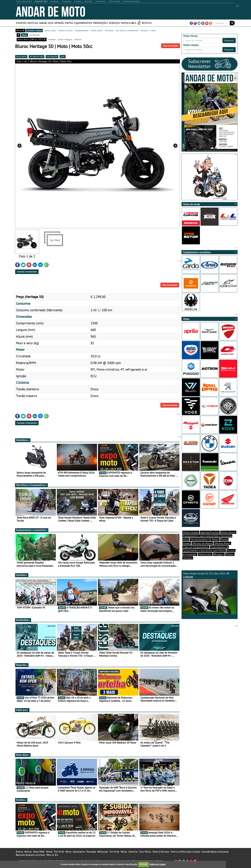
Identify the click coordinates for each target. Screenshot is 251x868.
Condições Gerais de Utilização (215, 852)
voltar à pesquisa (65, 39)
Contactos (133, 852)
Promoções (100, 23)
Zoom (63, 57)
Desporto (22, 665)
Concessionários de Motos (205, 540)
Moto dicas (23, 755)
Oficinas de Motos (202, 543)
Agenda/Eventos (210, 532)
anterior (52, 39)
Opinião (59, 23)
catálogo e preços (34, 30)
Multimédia (23, 620)
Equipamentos (83, 23)
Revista (147, 23)
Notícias (33, 23)
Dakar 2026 (46, 23)
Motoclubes (129, 23)
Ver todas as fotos (36, 57)
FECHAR (143, 864)
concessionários (82, 30)
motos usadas (50, 30)
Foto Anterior (21, 57)
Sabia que (22, 710)
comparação (34, 35)
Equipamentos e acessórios (32, 530)
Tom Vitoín (59, 852)
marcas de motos (65, 30)
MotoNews (23, 440)
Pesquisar (229, 40)
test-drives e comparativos (127, 30)
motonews (109, 30)
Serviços (114, 23)
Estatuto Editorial (161, 852)
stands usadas (97, 30)
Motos (69, 23)
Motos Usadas (191, 532)
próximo (78, 39)
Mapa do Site (52, 855)
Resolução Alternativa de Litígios (30, 855)
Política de (157, 864)
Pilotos (230, 554)
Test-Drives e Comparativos (31, 485)
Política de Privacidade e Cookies (185, 852)
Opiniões (22, 575)
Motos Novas (228, 532)
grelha (24, 35)
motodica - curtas (148, 30)
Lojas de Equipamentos (196, 547)
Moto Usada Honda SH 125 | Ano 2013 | (210, 593)
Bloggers (219, 554)
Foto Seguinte (52, 57)
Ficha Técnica (145, 852)
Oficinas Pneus (222, 543)
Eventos (21, 23)
